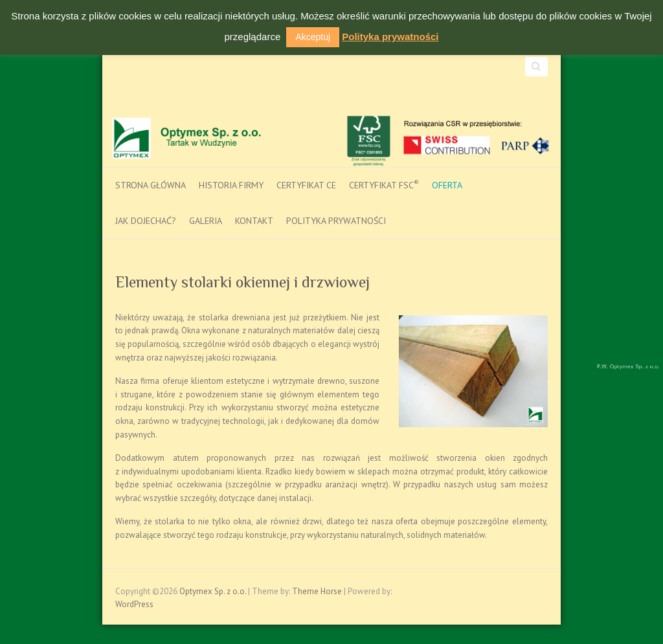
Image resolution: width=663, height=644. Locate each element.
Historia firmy (231, 185)
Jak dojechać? (146, 221)
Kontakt (254, 221)
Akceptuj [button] (313, 37)
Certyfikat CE (306, 185)
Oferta (447, 185)
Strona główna (151, 185)
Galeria (206, 221)
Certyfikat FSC (384, 185)
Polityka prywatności (336, 221)
